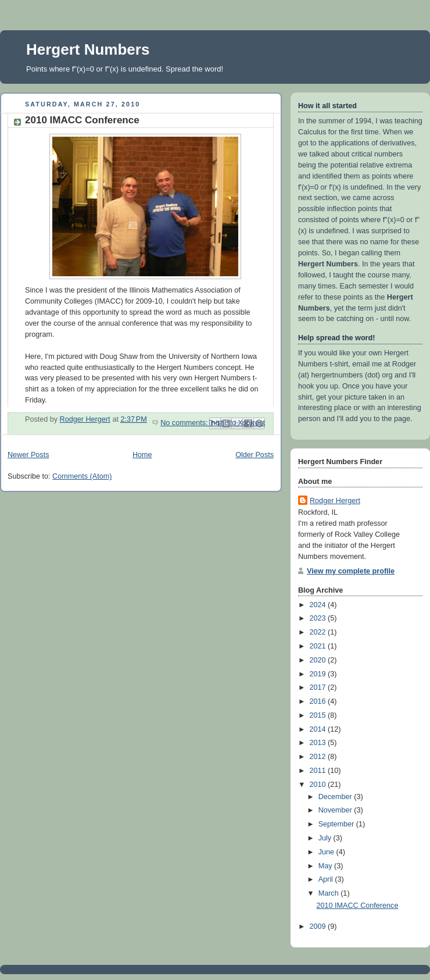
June (327, 852)
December (336, 797)
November (336, 810)
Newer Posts (28, 455)
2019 (319, 674)
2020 (319, 660)
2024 (319, 605)
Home (142, 455)
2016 (319, 701)
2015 (319, 715)
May (326, 866)
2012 (319, 757)
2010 (319, 785)
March (330, 893)
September (337, 824)
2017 (319, 687)
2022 (319, 632)
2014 (319, 729)
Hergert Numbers (88, 49)
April (327, 879)
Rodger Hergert (335, 501)
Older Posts (255, 455)
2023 (319, 618)
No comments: (185, 423)
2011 (319, 771)
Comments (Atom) (82, 476)
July (326, 838)
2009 (319, 926)
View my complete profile (351, 571)
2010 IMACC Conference (82, 120)
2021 (319, 646)
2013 (319, 743)
